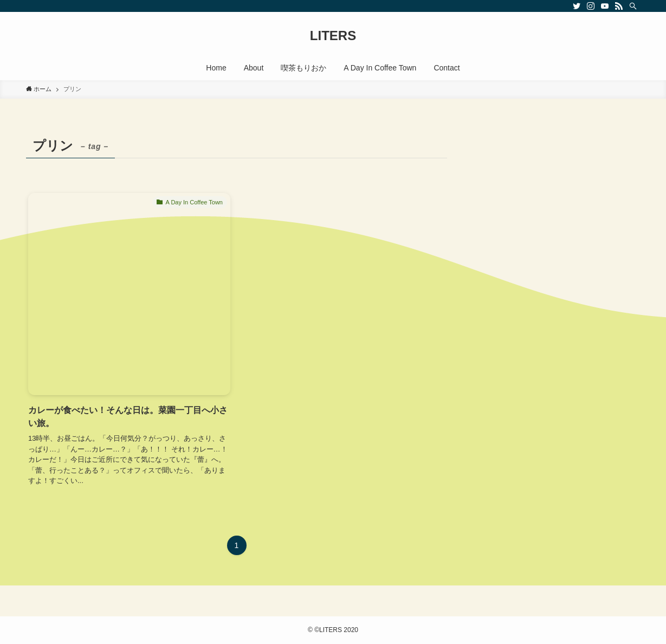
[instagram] (591, 6)
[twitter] (577, 6)
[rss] (619, 6)
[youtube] (605, 6)
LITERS (333, 36)
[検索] (633, 6)
